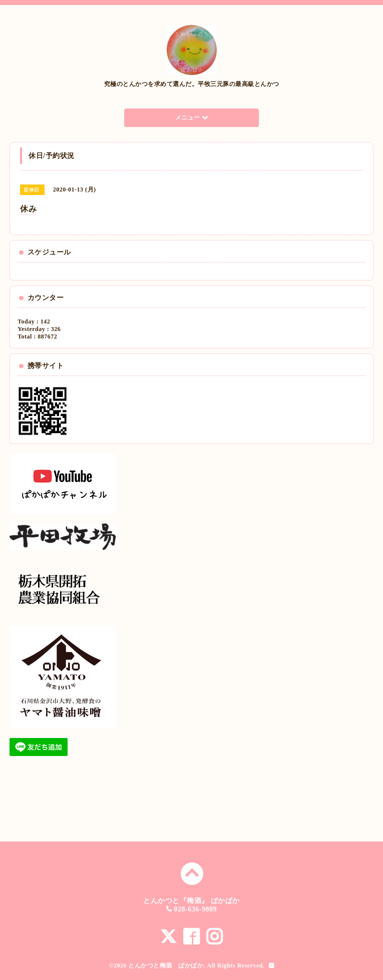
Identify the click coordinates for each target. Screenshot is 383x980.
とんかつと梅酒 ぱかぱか (166, 965)
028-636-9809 (196, 909)
